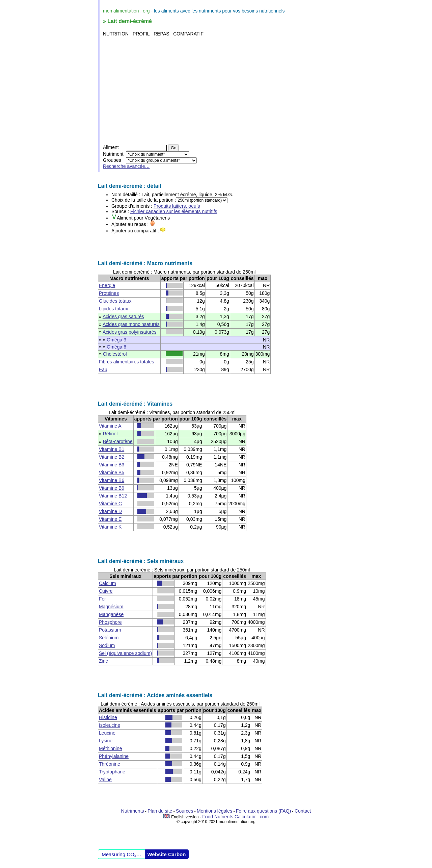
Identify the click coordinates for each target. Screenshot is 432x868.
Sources (184, 811)
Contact (303, 811)
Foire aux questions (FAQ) (263, 811)
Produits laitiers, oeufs (177, 206)
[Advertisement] (217, 91)
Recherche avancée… (126, 166)
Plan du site (160, 811)
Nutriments (133, 811)
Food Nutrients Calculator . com (235, 817)
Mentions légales (214, 811)
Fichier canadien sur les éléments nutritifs (174, 211)
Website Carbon (167, 854)
